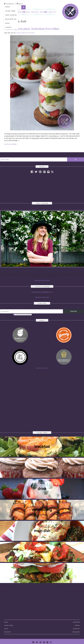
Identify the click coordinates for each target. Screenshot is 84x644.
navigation (9, 4)
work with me (11, 19)
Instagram (76, 632)
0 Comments (31, 33)
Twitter (77, 625)
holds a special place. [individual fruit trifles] (32, 29)
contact (8, 27)
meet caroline (11, 15)
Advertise (8, 632)
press (8, 23)
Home (6, 622)
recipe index (10, 11)
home (8, 7)
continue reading (11, 144)
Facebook (76, 622)
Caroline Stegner (21, 33)
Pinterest (77, 629)
